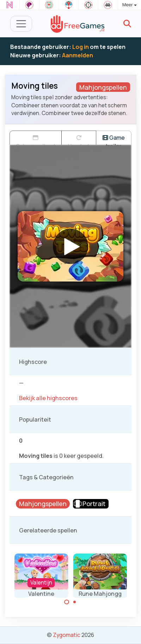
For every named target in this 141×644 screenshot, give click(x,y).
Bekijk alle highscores (48, 398)
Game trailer (114, 139)
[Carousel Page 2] (75, 602)
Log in (81, 47)
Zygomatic (67, 635)
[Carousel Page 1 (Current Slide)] (67, 602)
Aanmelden (78, 55)
